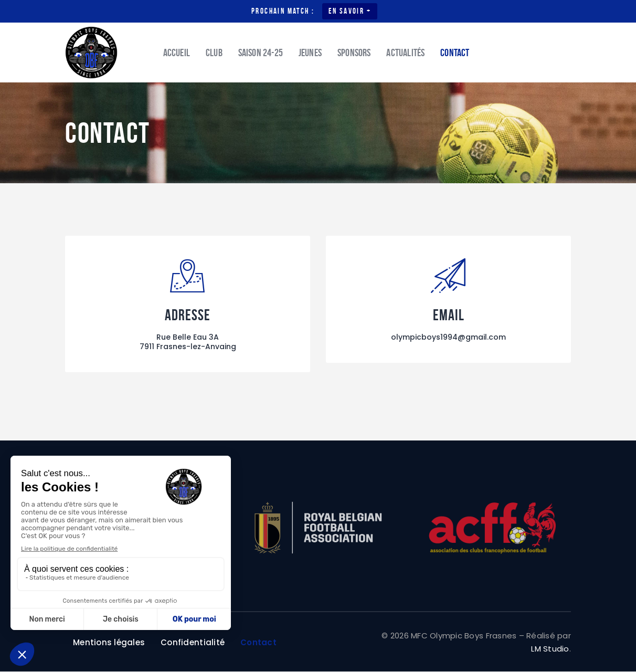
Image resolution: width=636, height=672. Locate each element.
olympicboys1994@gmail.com (448, 338)
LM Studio (550, 649)
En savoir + (350, 11)
